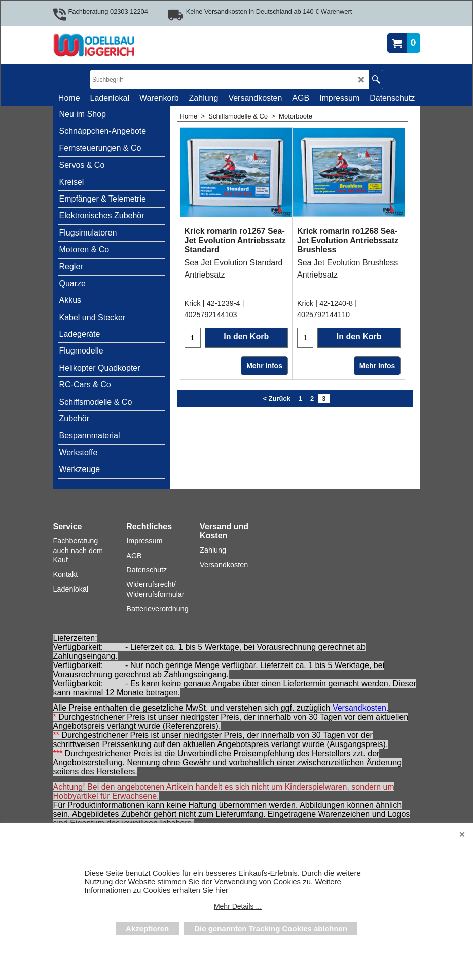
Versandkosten (359, 708)
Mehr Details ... (238, 906)
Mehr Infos (264, 413)
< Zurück (276, 445)
